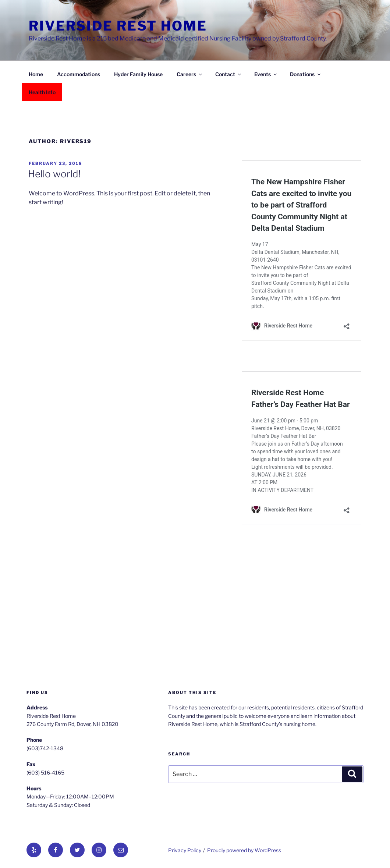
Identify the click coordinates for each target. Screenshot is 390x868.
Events (266, 74)
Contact (229, 74)
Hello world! (54, 174)
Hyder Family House (138, 74)
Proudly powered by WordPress (244, 850)
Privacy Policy (185, 850)
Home (36, 74)
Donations (306, 74)
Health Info (42, 92)
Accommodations (79, 74)
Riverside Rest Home (118, 26)
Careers (190, 74)
